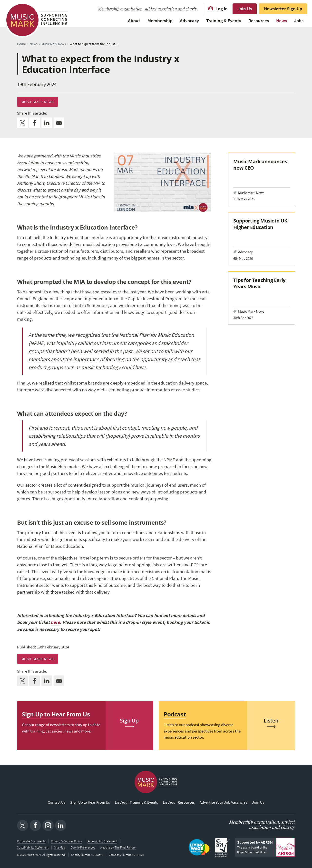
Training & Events (224, 21)
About (134, 21)
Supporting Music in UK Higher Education (260, 224)
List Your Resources (179, 803)
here (55, 622)
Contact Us (57, 803)
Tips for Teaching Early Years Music (259, 283)
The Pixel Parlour (126, 847)
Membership (160, 21)
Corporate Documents (31, 841)
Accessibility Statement (102, 841)
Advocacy (189, 21)
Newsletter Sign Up (283, 9)
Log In (222, 9)
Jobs (299, 21)
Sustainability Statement (33, 847)
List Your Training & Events (136, 803)
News (282, 21)
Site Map (60, 847)
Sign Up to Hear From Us (90, 803)
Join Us (245, 9)
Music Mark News (38, 102)
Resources (259, 21)
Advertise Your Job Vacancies (223, 803)
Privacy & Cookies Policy (66, 841)
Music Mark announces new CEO (260, 165)
